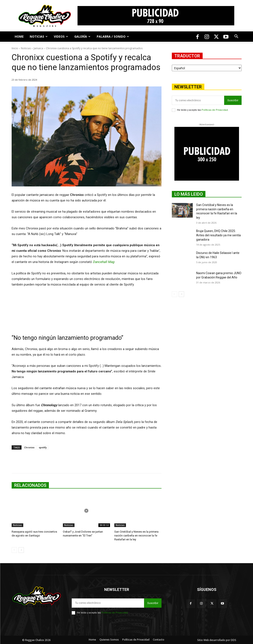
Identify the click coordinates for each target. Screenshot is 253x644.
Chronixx (29, 447)
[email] (198, 100)
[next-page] (21, 550)
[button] (236, 37)
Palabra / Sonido (113, 36)
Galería (82, 36)
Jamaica (38, 48)
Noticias (39, 36)
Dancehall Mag (103, 262)
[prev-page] (14, 550)
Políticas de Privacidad (215, 110)
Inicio (15, 48)
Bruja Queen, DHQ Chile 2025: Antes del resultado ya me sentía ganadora (218, 235)
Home (19, 36)
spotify (43, 447)
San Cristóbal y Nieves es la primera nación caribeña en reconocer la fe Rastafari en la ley (136, 536)
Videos (61, 36)
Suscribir (233, 100)
